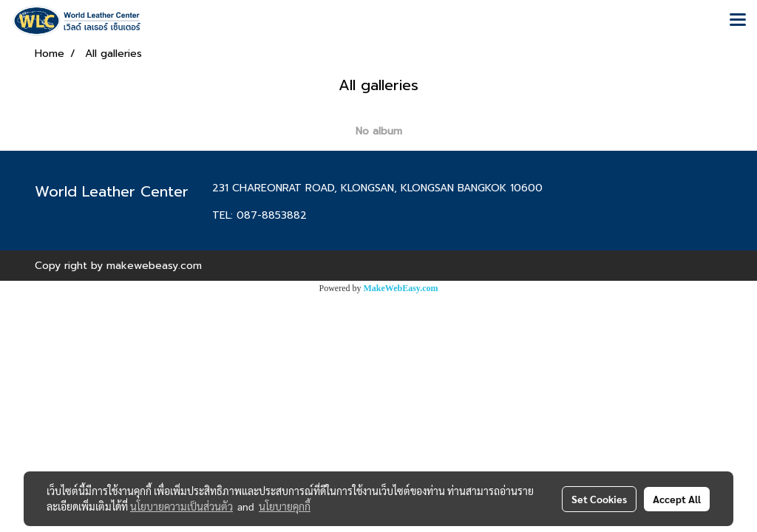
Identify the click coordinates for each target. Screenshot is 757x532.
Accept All (677, 499)
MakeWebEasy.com (401, 288)
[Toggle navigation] (738, 21)
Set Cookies (599, 499)
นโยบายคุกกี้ (285, 506)
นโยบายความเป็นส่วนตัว (181, 506)
